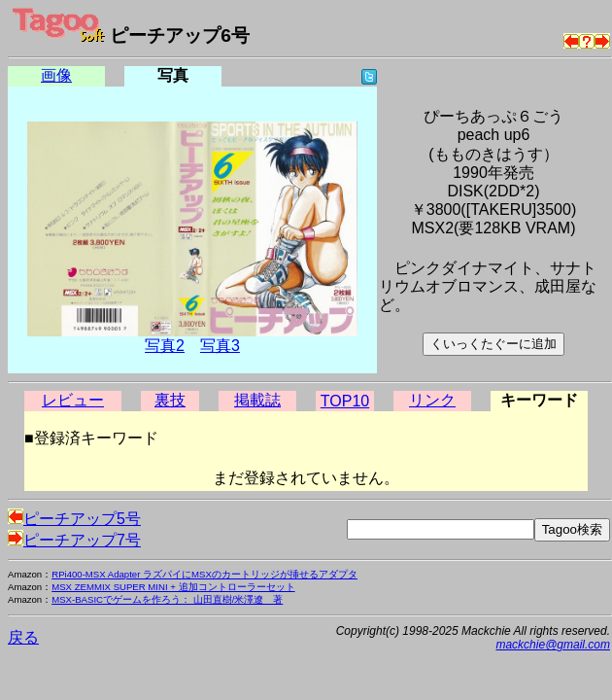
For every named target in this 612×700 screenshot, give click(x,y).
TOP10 (345, 401)
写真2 (165, 346)
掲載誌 (257, 400)
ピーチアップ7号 (74, 540)
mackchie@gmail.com (553, 645)
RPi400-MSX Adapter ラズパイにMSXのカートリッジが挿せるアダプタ (204, 574)
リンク (432, 400)
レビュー (73, 400)
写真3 (220, 346)
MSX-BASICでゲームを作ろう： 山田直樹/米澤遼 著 (167, 599)
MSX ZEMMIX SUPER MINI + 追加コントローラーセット (173, 587)
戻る (23, 637)
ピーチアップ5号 (74, 519)
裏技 (170, 400)
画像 (56, 75)
